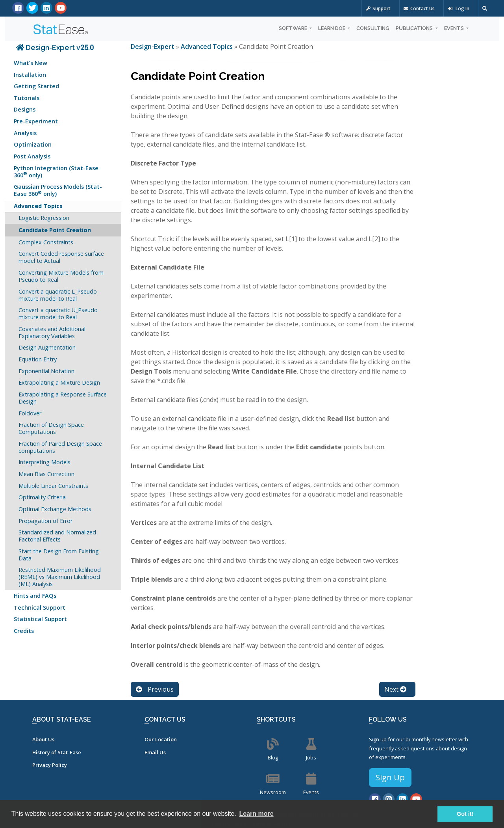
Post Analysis (32, 156)
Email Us (155, 752)
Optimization (33, 144)
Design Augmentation (47, 347)
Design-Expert (153, 47)
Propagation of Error (45, 521)
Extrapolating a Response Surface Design (63, 398)
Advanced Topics (38, 206)
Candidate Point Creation (55, 230)
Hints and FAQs (35, 596)
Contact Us (419, 8)
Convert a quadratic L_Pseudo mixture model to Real (58, 295)
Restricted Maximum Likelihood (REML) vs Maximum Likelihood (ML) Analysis (60, 577)
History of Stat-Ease (57, 752)
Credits (24, 631)
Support (378, 8)
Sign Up (390, 777)
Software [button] (294, 28)
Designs (25, 109)
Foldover (30, 413)
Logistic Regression (44, 218)
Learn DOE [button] (332, 28)
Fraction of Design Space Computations (51, 428)
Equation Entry (38, 359)
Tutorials (27, 98)
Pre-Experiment (36, 121)
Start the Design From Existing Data (59, 555)
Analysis (25, 133)
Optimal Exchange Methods (55, 509)
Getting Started (36, 86)
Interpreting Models (44, 462)
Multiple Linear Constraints (53, 486)
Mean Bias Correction (46, 474)
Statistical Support (40, 619)
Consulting (373, 28)
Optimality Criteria (42, 497)
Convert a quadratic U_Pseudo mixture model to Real (58, 314)
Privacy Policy (50, 765)
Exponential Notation (46, 371)
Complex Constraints (46, 242)
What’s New (31, 63)
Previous (155, 689)
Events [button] (455, 28)
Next (395, 689)
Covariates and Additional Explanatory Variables (52, 332)
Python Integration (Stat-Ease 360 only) (56, 172)
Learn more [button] (256, 814)
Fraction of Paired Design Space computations (60, 447)
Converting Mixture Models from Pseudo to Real (61, 276)
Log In (459, 8)
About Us (43, 739)
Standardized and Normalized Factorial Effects (57, 536)
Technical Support (40, 608)
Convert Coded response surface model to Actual (61, 257)
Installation (30, 75)
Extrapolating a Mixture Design (59, 382)
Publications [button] (415, 28)
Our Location (161, 739)
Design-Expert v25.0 (55, 47)
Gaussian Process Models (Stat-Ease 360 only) (58, 190)
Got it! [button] (465, 814)
